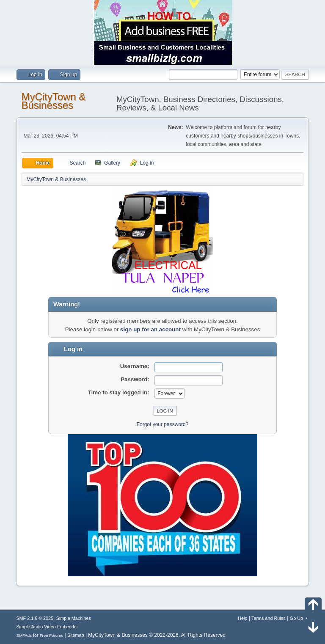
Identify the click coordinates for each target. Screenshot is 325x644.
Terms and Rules (269, 618)
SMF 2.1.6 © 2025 (35, 618)
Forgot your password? (163, 424)
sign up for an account (150, 329)
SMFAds (24, 635)
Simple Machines (74, 618)
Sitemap (76, 635)
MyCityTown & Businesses (53, 101)
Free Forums (52, 635)
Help (242, 618)
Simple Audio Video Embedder (47, 627)
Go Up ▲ (299, 618)
